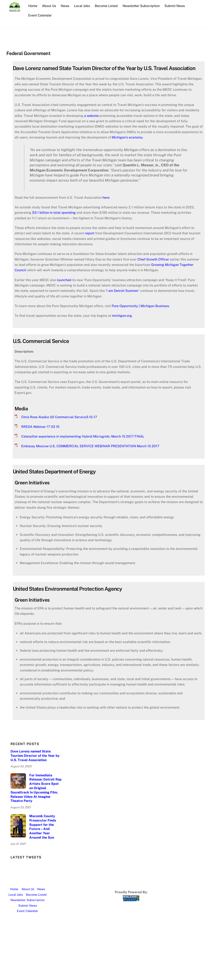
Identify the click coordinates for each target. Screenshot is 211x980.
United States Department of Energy (54, 472)
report (90, 233)
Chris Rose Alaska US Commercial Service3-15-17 (59, 417)
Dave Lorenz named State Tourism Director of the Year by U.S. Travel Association (104, 68)
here (106, 198)
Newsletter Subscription (141, 6)
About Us (49, 6)
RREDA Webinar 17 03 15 (40, 427)
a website (91, 116)
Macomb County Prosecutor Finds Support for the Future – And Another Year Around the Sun (43, 827)
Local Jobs (82, 6)
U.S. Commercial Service (41, 341)
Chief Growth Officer (153, 259)
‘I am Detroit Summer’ (123, 291)
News (65, 6)
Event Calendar (40, 15)
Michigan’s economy (127, 137)
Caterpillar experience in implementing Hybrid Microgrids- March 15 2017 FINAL (83, 436)
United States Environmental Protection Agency (67, 589)
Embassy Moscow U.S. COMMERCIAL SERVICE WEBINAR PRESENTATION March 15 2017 (90, 446)
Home (33, 6)
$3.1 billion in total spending (54, 213)
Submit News (175, 6)
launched (64, 280)
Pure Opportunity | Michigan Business (140, 306)
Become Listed (106, 6)
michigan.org (122, 316)
